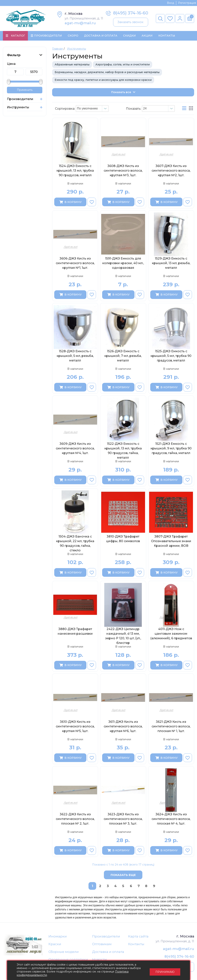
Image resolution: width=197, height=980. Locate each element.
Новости (99, 960)
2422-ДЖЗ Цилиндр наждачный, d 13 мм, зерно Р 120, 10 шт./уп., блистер (123, 636)
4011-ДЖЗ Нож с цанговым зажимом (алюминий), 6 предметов (171, 634)
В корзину (70, 202)
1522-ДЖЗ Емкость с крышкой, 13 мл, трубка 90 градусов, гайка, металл (123, 451)
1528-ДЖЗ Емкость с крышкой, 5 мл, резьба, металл (75, 356)
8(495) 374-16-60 (131, 13)
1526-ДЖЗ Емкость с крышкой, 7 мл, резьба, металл (123, 356)
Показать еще (123, 875)
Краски (55, 944)
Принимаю (165, 970)
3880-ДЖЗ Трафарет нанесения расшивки (75, 632)
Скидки (129, 36)
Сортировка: (65, 109)
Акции (147, 36)
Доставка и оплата (108, 952)
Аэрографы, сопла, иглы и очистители (123, 65)
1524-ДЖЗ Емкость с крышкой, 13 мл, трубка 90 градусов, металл (75, 171)
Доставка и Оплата (101, 36)
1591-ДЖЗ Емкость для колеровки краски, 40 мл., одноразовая (123, 263)
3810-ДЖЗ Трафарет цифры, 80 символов (123, 539)
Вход (171, 3)
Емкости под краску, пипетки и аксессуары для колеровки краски (103, 80)
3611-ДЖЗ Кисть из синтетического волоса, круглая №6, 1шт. (123, 727)
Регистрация (187, 3)
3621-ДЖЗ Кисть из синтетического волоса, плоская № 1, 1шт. (171, 727)
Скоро (73, 36)
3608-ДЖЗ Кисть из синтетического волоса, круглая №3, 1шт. (123, 171)
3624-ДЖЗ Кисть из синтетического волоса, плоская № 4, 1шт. (171, 819)
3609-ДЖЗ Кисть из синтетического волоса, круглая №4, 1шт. (75, 449)
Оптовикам (102, 944)
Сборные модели (64, 952)
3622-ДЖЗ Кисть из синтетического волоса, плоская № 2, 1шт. (75, 819)
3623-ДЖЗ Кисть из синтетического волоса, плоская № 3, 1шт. (123, 819)
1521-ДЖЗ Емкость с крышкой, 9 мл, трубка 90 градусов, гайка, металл (171, 449)
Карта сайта (138, 937)
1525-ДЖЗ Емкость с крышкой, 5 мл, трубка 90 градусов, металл (171, 356)
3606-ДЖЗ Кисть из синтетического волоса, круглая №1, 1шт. (75, 263)
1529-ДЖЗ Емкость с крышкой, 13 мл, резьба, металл (171, 263)
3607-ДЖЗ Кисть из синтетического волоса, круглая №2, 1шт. (171, 171)
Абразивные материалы (72, 65)
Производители (106, 937)
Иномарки (58, 937)
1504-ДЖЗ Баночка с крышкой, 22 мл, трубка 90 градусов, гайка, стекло (75, 543)
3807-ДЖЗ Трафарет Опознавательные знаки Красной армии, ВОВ (171, 541)
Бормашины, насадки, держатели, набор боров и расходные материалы (107, 72)
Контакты (167, 36)
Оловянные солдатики (68, 960)
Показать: (134, 109)
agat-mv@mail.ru (80, 23)
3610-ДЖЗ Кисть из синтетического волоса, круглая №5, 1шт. (75, 727)
